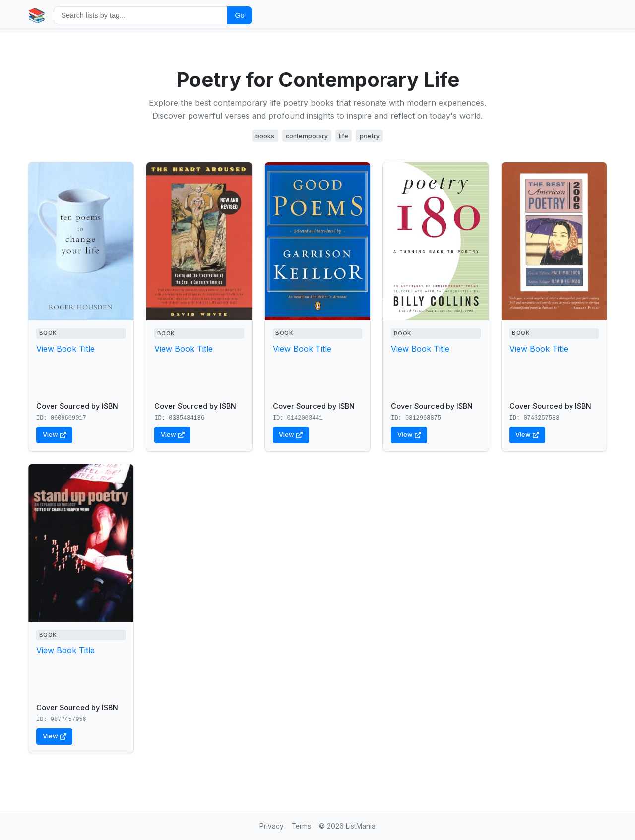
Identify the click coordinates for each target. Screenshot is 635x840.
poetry (370, 136)
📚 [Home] (37, 15)
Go (239, 15)
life (344, 136)
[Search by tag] (141, 15)
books (265, 136)
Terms (301, 826)
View (55, 435)
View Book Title (65, 349)
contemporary (307, 136)
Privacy (272, 826)
